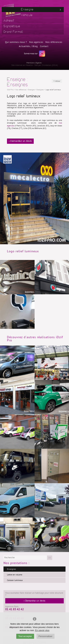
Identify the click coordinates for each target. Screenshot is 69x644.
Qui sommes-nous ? (16, 42)
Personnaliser (46, 636)
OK (50, 558)
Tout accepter (25, 636)
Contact (44, 46)
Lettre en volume (15, 575)
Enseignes (11, 569)
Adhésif (9, 21)
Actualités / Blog (28, 46)
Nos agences (36, 42)
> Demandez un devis (20, 141)
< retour (57, 81)
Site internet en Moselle (22, 65)
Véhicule (27, 15)
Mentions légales (34, 63)
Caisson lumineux (15, 580)
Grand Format (13, 32)
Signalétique (12, 26)
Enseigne (27, 9)
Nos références (54, 42)
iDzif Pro (10, 90)
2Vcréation (46, 65)
